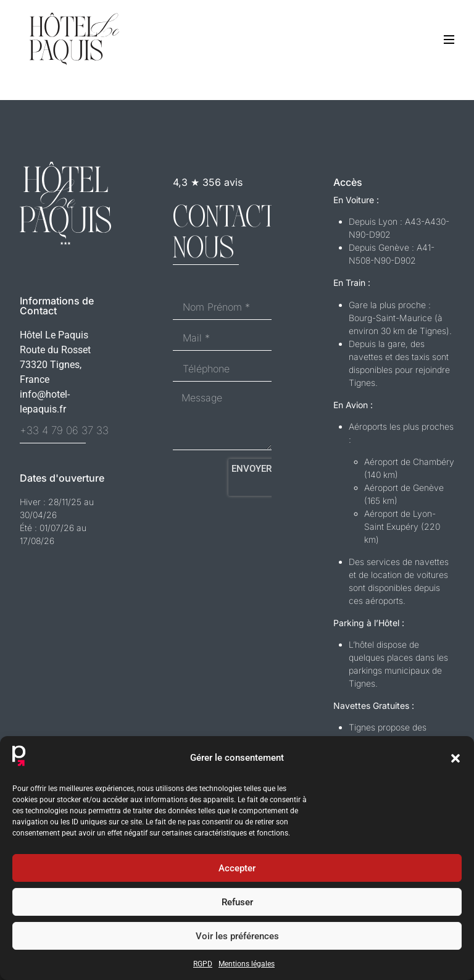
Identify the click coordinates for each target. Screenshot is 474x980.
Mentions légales (247, 964)
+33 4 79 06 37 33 (64, 430)
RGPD (203, 964)
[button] (455, 758)
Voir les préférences (237, 936)
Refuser (237, 902)
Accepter (237, 868)
